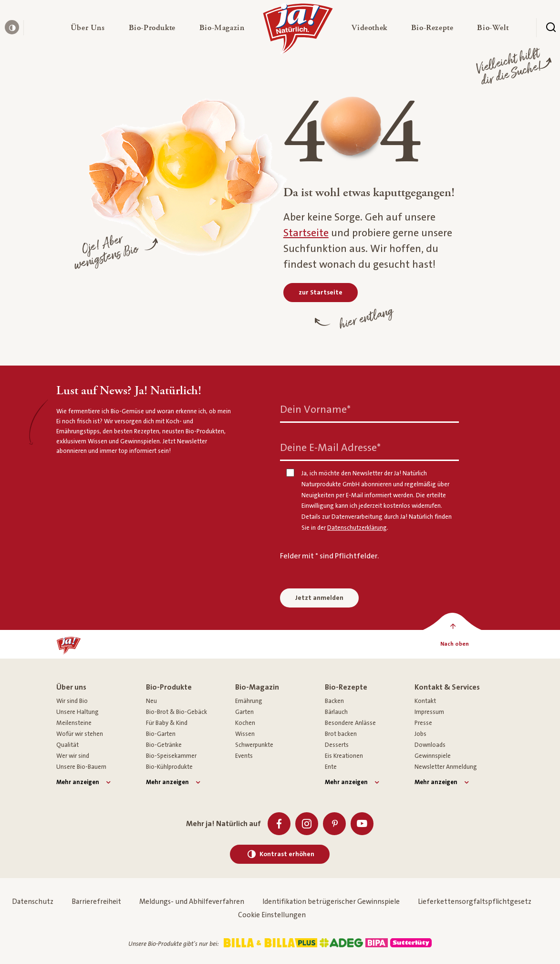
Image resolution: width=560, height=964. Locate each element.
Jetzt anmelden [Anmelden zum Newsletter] (319, 598)
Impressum (429, 712)
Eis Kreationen (344, 756)
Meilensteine (74, 723)
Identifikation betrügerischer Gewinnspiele (331, 902)
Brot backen (341, 734)
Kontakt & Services (447, 687)
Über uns (71, 687)
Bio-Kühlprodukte (169, 767)
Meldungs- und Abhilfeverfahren (192, 902)
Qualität (67, 745)
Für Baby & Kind (167, 723)
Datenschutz (33, 902)
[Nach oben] (454, 644)
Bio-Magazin (257, 687)
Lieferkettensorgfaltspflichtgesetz (475, 902)
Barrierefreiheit (96, 902)
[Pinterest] (334, 824)
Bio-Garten (161, 734)
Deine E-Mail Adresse (330, 448)
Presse (423, 723)
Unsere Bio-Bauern (81, 767)
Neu (151, 701)
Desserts (337, 745)
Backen (334, 701)
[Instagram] (307, 824)
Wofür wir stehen (80, 734)
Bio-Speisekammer (171, 756)
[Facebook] (279, 824)
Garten (244, 712)
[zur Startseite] (321, 293)
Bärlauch (336, 712)
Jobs (420, 734)
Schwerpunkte (254, 745)
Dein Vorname (315, 410)
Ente (331, 767)
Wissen (245, 734)
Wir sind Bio (72, 701)
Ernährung (249, 701)
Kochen (245, 723)
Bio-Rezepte (346, 687)
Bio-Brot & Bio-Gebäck (176, 712)
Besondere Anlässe (350, 723)
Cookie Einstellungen (272, 915)
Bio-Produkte (169, 687)
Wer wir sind (73, 756)
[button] (88, 28)
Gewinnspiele (433, 756)
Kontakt (425, 701)
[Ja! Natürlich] (298, 31)
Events (244, 756)
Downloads (430, 745)
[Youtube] (362, 824)
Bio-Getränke (164, 745)
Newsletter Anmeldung (446, 767)
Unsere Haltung (78, 712)
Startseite (306, 233)
